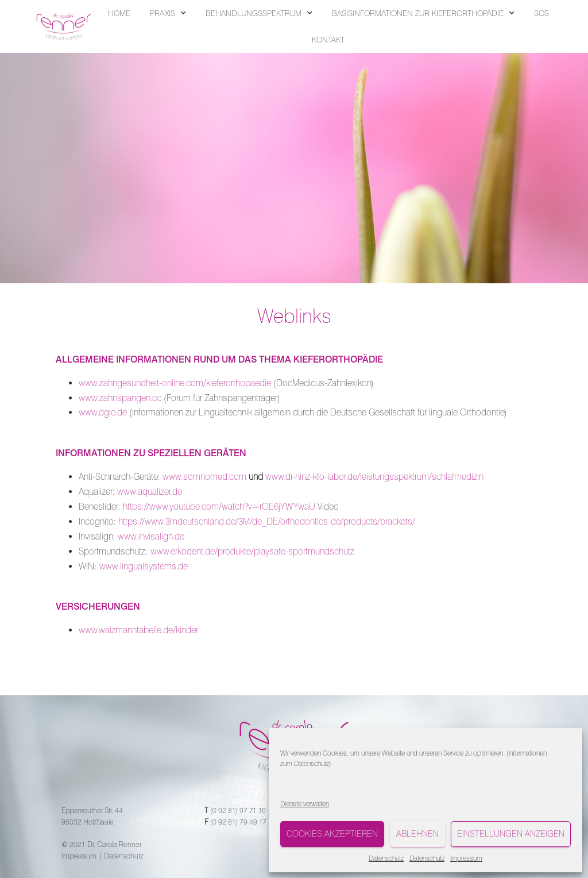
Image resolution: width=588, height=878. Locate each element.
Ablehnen (417, 834)
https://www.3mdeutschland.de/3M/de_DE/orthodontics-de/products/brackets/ (267, 521)
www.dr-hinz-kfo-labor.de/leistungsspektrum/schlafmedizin (374, 477)
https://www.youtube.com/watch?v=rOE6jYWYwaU (219, 507)
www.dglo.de (103, 412)
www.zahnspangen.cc (120, 398)
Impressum (466, 858)
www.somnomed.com (204, 477)
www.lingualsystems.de (144, 566)
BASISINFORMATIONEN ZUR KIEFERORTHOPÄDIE (423, 13)
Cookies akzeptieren (332, 834)
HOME (119, 13)
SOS (541, 13)
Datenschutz (312, 763)
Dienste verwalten (305, 804)
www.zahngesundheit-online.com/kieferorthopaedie (175, 383)
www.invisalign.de (151, 536)
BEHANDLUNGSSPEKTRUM (259, 13)
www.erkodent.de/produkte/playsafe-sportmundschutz (252, 551)
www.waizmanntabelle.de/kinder (138, 630)
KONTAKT (328, 40)
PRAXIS (168, 13)
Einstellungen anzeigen (511, 834)
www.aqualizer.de (150, 492)
